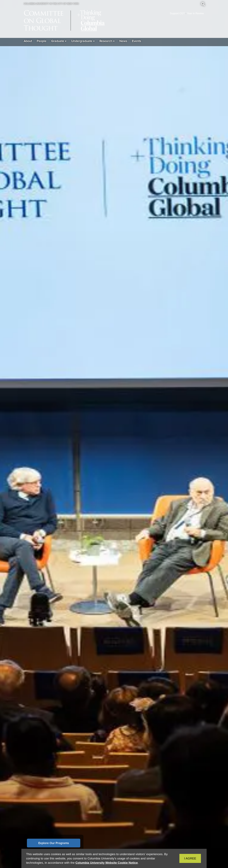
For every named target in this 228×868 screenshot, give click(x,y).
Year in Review (195, 13)
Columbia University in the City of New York (51, 4)
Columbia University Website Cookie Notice (107, 863)
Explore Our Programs (54, 843)
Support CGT (177, 13)
